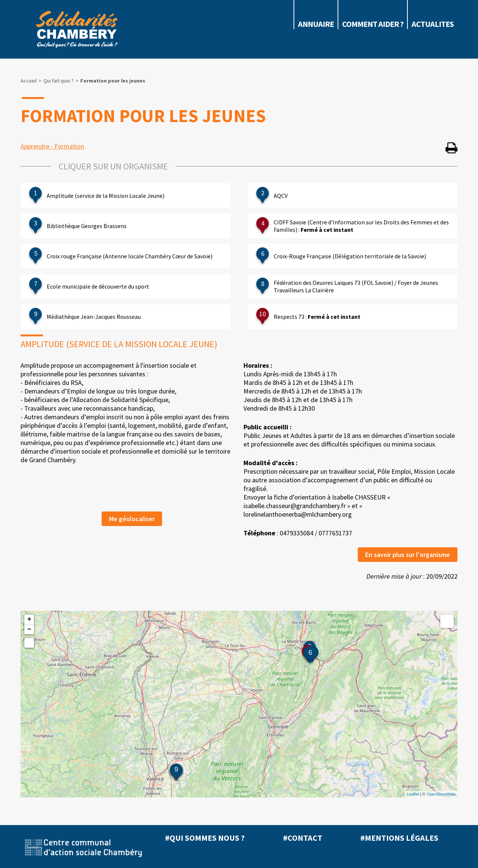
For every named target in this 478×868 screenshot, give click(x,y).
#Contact (303, 838)
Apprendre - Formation (52, 146)
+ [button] (29, 619)
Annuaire (316, 24)
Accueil (29, 81)
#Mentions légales (399, 838)
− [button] (29, 629)
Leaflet (413, 794)
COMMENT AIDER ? (373, 24)
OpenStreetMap (441, 794)
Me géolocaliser (132, 519)
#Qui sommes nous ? (205, 838)
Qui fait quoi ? (58, 81)
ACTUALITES (433, 24)
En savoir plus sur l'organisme (408, 555)
